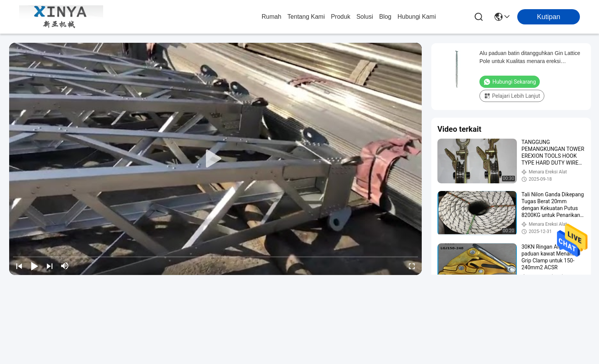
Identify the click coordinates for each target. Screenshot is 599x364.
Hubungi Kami (417, 17)
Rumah (272, 17)
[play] (215, 159)
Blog (385, 17)
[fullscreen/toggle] (412, 266)
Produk (341, 17)
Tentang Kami (306, 17)
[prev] (19, 266)
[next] (50, 266)
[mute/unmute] (65, 266)
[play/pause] (34, 266)
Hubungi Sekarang (510, 82)
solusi (365, 17)
